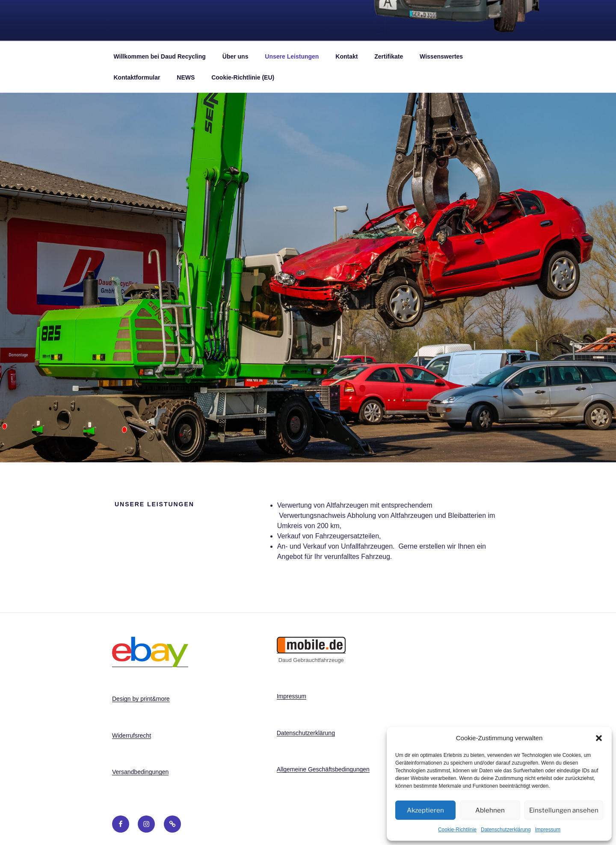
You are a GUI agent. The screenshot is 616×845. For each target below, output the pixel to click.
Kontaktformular (137, 77)
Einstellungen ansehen (564, 810)
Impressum (548, 830)
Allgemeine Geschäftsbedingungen (323, 769)
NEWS (186, 77)
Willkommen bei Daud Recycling (160, 56)
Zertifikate (389, 56)
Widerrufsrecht (132, 736)
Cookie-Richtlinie (457, 830)
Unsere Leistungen (292, 56)
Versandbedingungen (140, 772)
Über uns (235, 56)
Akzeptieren (425, 810)
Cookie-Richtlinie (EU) (243, 77)
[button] (599, 738)
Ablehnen (490, 810)
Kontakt (346, 56)
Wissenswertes (441, 56)
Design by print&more (141, 699)
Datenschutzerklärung (506, 830)
